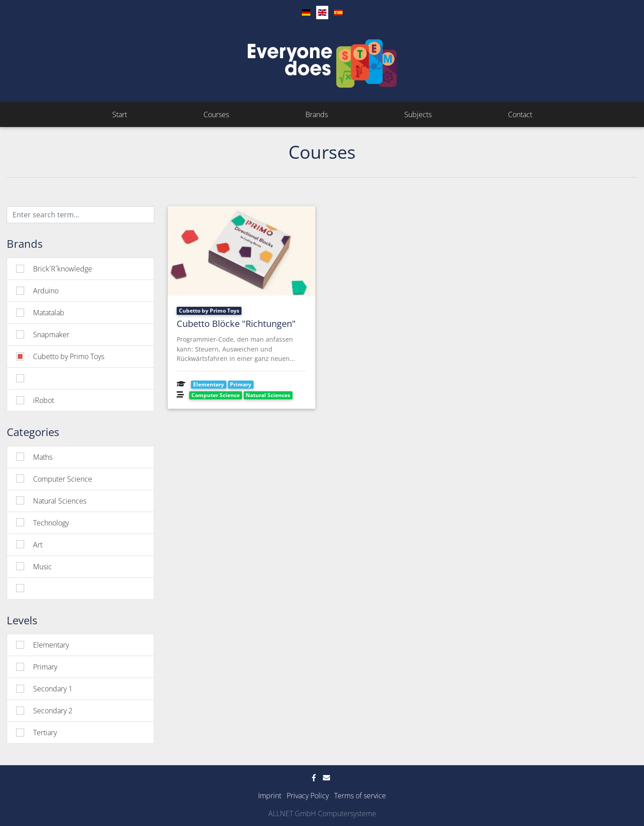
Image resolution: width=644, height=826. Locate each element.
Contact (520, 114)
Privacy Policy (308, 796)
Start (120, 114)
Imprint (270, 796)
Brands (317, 114)
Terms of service (360, 796)
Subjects (418, 114)
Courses (216, 114)
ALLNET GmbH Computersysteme (322, 813)
